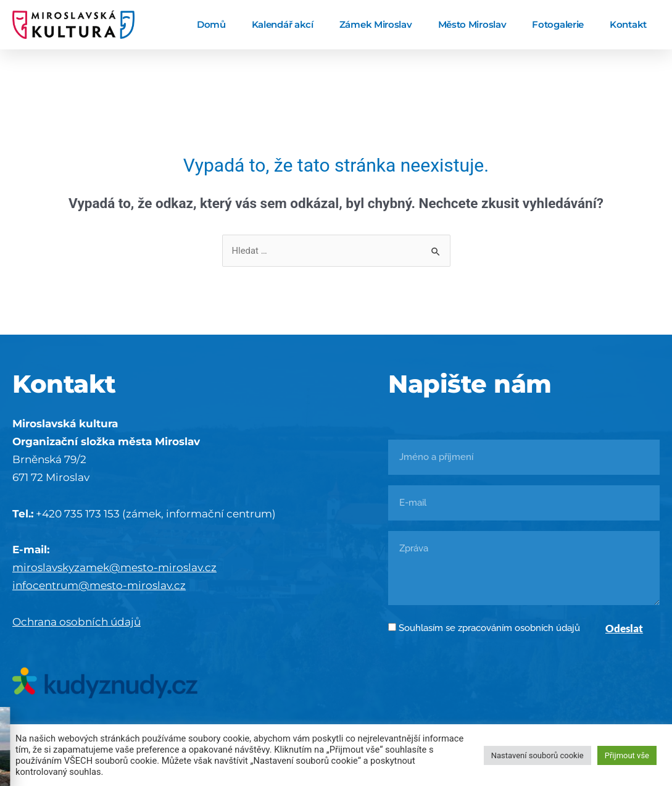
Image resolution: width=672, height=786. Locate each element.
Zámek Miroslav (376, 24)
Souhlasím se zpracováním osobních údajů (489, 628)
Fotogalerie (558, 24)
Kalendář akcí (283, 24)
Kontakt (628, 24)
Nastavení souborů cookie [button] (537, 755)
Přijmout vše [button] (627, 755)
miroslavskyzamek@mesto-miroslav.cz (114, 567)
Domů (211, 24)
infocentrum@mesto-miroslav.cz (99, 585)
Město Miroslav (472, 24)
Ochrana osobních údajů (77, 622)
